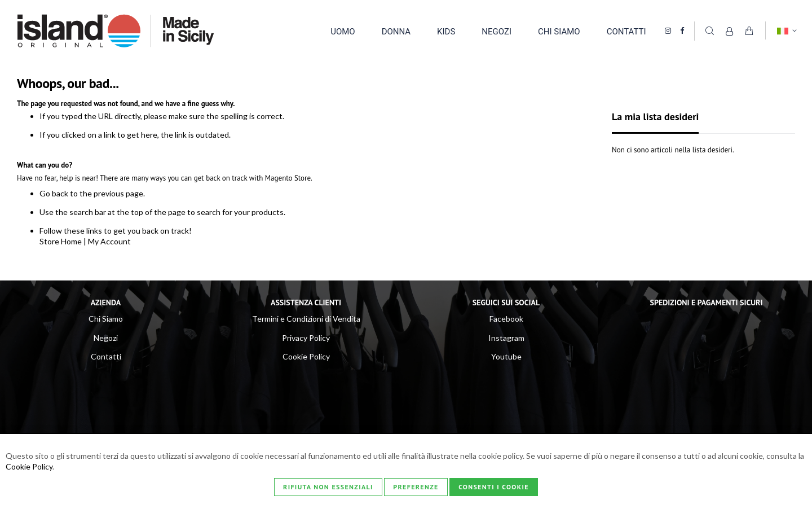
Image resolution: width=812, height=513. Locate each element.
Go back (54, 193)
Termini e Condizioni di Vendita (306, 319)
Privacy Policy (306, 338)
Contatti (106, 356)
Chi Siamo (106, 319)
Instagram (506, 338)
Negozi (106, 338)
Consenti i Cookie (494, 487)
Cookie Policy (306, 356)
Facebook (506, 319)
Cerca (709, 30)
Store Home (61, 241)
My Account (109, 241)
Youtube (506, 356)
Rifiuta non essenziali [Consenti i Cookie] (328, 487)
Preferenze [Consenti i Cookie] (416, 487)
